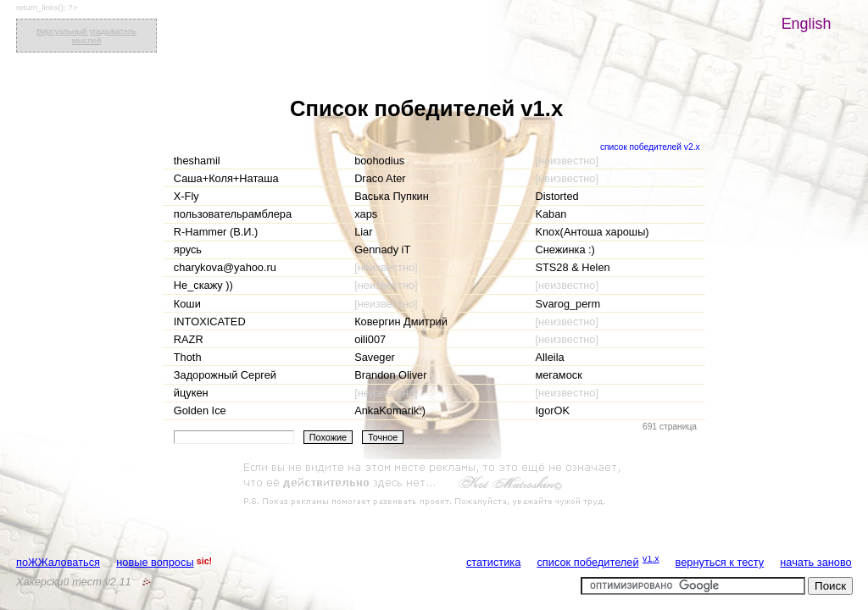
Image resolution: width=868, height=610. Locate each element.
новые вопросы (155, 562)
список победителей (587, 562)
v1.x (651, 558)
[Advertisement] (434, 485)
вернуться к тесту (720, 562)
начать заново (815, 562)
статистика (493, 562)
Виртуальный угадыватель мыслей (86, 36)
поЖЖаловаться (58, 562)
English (807, 24)
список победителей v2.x (650, 147)
